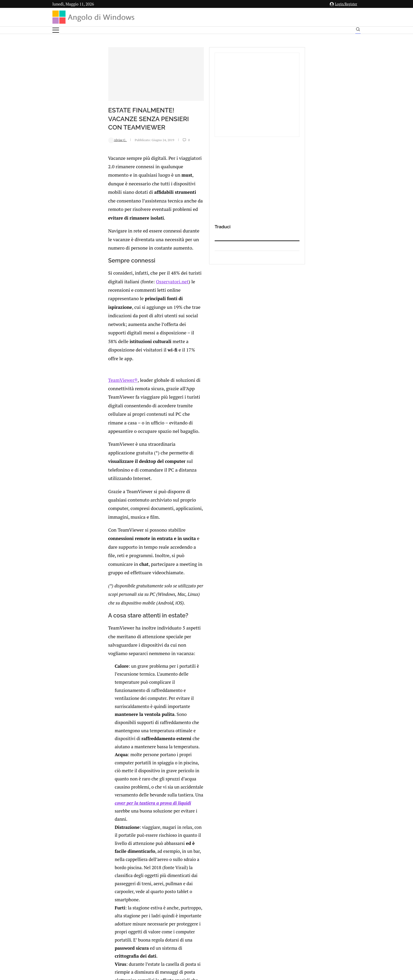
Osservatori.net (209, 247)
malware (180, 605)
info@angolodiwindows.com (216, 901)
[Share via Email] (135, 760)
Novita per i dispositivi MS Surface (123, 675)
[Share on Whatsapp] (124, 760)
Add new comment (80, 771)
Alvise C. (68, 160)
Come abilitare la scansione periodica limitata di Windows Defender (217, 702)
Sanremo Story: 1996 (111, 654)
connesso (92, 784)
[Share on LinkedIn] (113, 760)
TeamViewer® (73, 300)
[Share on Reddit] (119, 760)
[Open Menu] (56, 30)
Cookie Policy (221, 928)
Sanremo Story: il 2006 (210, 654)
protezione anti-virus (237, 613)
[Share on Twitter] (107, 760)
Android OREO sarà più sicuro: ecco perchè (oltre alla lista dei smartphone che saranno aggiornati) (125, 702)
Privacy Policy (192, 928)
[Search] (358, 31)
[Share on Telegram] (130, 760)
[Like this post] (97, 760)
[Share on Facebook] (102, 760)
